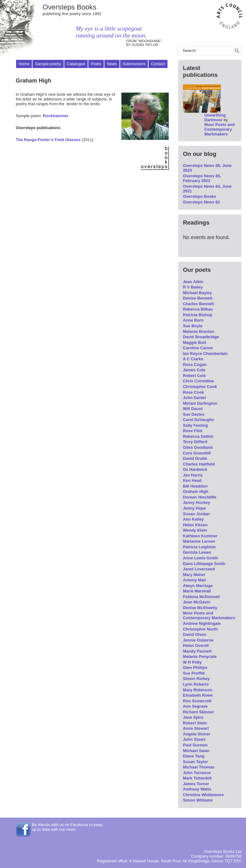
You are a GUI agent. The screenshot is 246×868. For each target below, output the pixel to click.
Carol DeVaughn (199, 420)
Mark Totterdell (197, 778)
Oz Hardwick (195, 469)
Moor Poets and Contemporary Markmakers (220, 129)
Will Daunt (193, 409)
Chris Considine (198, 381)
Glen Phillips (195, 668)
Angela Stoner (197, 734)
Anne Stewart (196, 728)
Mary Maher (194, 575)
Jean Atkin (193, 282)
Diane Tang (194, 756)
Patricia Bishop (198, 315)
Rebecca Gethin (198, 436)
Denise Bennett (198, 298)
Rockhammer (56, 116)
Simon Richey (196, 679)
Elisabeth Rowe (198, 695)
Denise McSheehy (200, 608)
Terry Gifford (195, 442)
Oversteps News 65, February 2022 (202, 178)
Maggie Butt (194, 343)
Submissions (134, 64)
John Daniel (194, 398)
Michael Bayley (197, 293)
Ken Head (192, 480)
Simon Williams (198, 800)
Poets (96, 64)
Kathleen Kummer (200, 536)
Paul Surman (195, 745)
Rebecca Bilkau (198, 309)
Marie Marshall (197, 591)
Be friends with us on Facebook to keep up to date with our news (67, 827)
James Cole (194, 370)
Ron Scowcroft (197, 701)
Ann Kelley (193, 519)
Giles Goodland (198, 447)
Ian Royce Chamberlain (205, 354)
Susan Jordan (196, 514)
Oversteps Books (70, 7)
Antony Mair (195, 580)
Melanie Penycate (200, 657)
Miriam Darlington (200, 403)
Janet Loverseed (199, 569)
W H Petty (192, 662)
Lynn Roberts (196, 684)
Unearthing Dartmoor (215, 117)
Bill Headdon (195, 486)
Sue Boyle (193, 326)
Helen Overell (196, 645)
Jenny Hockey (196, 503)
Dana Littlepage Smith (204, 564)
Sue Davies (194, 414)
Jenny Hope (194, 508)
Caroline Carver (198, 348)
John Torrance (197, 773)
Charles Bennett (198, 304)
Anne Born (193, 320)
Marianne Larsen (199, 541)
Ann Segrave (195, 706)
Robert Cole (194, 376)
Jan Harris (193, 475)
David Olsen (195, 634)
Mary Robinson (197, 690)
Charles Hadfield (199, 464)
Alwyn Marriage (198, 586)
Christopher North (200, 629)
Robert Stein (195, 723)
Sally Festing (195, 425)
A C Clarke (193, 359)
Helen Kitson (195, 525)
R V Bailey (193, 287)
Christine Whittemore (203, 795)
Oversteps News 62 (201, 202)
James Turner (196, 784)
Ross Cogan (195, 365)
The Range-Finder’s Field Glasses (48, 140)
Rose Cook (193, 392)
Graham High (196, 491)
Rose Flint (193, 431)
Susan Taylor (195, 762)
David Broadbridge (201, 337)
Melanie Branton (199, 331)
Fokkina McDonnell (201, 597)
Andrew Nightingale (202, 623)
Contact (158, 64)
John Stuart (194, 739)
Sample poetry (48, 64)
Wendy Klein (195, 530)
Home (24, 64)
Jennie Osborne (198, 640)
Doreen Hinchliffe (200, 497)
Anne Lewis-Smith (200, 558)
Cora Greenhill (197, 453)
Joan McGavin (197, 602)
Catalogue (76, 64)
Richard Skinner (198, 712)
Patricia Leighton (199, 547)
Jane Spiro (193, 717)
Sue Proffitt (194, 673)
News (112, 64)
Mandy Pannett (197, 651)
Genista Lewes (197, 552)
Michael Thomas (199, 767)
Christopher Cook (200, 387)
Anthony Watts (197, 789)
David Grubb (195, 458)
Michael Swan (196, 751)
